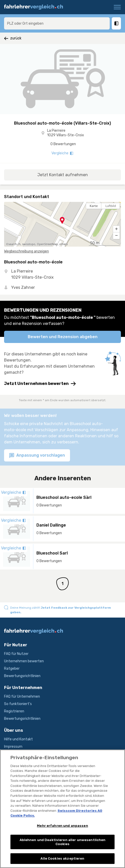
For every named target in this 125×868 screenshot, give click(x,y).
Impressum (13, 747)
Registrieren (14, 711)
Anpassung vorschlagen (37, 455)
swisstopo (29, 244)
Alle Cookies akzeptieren (62, 858)
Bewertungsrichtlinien (22, 676)
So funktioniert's (18, 704)
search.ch (15, 244)
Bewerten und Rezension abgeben (63, 337)
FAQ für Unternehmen (22, 697)
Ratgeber (12, 669)
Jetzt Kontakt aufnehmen (63, 175)
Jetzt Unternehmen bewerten (40, 384)
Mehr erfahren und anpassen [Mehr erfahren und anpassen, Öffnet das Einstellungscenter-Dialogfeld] (62, 826)
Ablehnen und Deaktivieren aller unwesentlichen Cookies (63, 842)
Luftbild (111, 206)
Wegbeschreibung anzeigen (26, 251)
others (64, 244)
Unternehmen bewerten (24, 661)
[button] (116, 229)
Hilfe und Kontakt (18, 739)
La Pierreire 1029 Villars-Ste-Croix (66, 133)
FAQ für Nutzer (16, 654)
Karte (94, 206)
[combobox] (57, 23)
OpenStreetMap (47, 244)
